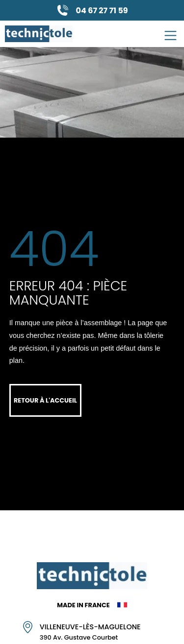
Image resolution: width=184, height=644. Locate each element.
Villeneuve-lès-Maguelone (90, 627)
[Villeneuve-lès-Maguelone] (28, 627)
